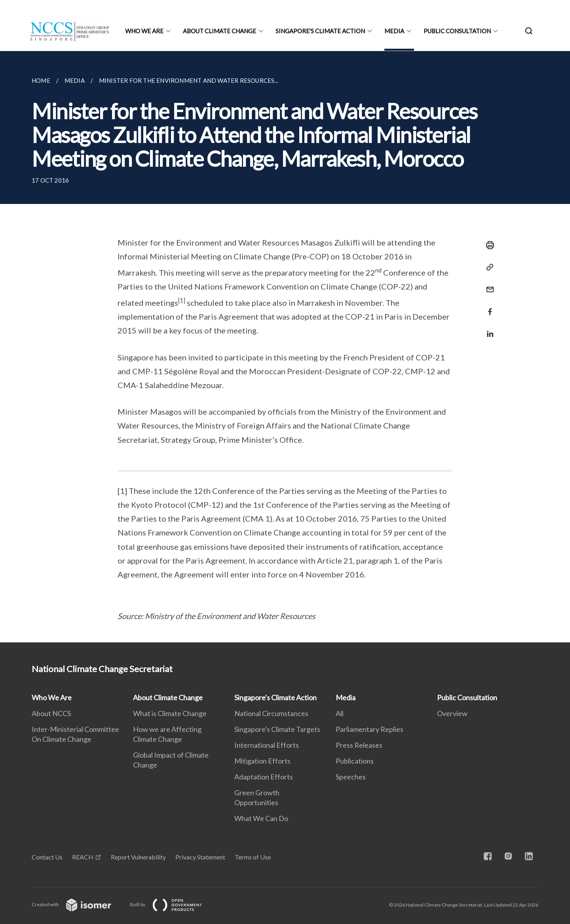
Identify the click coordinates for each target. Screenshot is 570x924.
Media (394, 31)
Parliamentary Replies (370, 729)
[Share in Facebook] (488, 307)
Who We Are (144, 31)
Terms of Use (253, 857)
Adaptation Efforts (264, 777)
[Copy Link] (488, 267)
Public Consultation (457, 31)
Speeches (351, 777)
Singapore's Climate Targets (277, 729)
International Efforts (267, 745)
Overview (452, 713)
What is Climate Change (170, 713)
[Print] (488, 245)
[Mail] (488, 285)
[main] (285, 347)
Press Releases (359, 745)
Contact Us (47, 857)
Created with (78, 904)
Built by (172, 904)
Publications (355, 761)
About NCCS (51, 713)
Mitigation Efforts (262, 761)
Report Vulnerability (138, 857)
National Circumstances (271, 713)
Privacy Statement (200, 857)
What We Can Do (261, 818)
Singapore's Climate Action (320, 31)
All (340, 713)
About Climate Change (219, 31)
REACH (83, 857)
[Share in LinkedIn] (488, 329)
